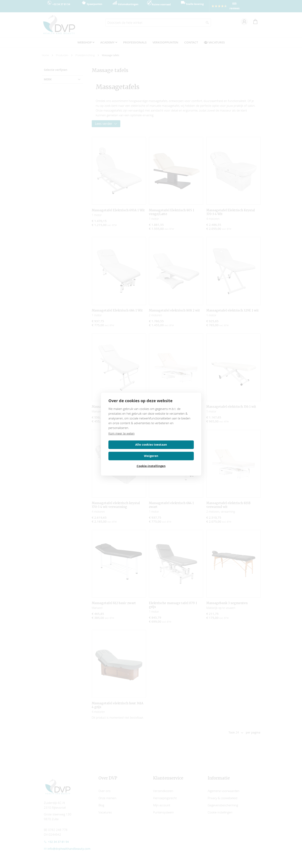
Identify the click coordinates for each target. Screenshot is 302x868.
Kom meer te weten (122, 438)
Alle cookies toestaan (129, 449)
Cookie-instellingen (151, 460)
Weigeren (173, 449)
